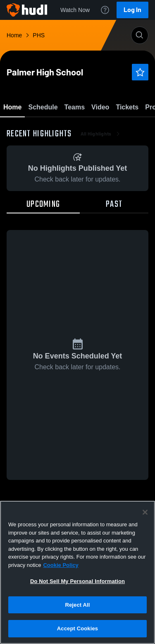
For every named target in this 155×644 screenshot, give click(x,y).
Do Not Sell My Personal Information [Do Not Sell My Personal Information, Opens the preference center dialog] (77, 581)
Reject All (77, 605)
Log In (132, 10)
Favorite (68, 128)
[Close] (145, 512)
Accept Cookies (77, 628)
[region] (77, 572)
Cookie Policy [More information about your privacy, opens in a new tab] (61, 565)
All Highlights (101, 182)
